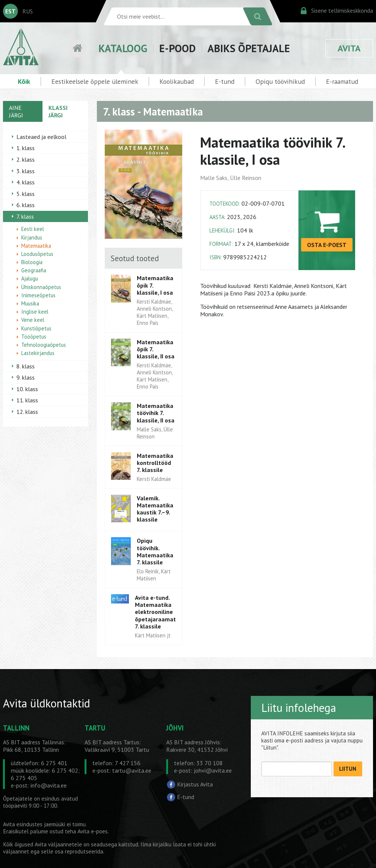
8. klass (26, 366)
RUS (28, 11)
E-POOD (177, 48)
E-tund (225, 81)
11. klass (27, 400)
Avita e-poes (93, 831)
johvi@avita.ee (213, 770)
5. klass (26, 194)
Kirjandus (32, 237)
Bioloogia (32, 262)
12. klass (27, 412)
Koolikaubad (177, 81)
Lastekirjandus (38, 353)
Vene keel (33, 320)
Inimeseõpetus (38, 295)
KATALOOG (123, 48)
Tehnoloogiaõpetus (44, 345)
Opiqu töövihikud (280, 81)
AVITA (349, 48)
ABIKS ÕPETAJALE (249, 48)
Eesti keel (33, 229)
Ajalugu (30, 278)
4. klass (26, 182)
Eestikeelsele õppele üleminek (95, 81)
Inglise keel (35, 312)
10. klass (27, 389)
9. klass (26, 377)
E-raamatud (342, 81)
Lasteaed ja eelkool (41, 137)
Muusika (30, 303)
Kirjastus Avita (195, 784)
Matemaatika (36, 246)
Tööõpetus (34, 337)
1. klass (26, 148)
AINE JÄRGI (16, 111)
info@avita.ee (49, 785)
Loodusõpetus (37, 254)
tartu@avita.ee (132, 770)
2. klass (26, 159)
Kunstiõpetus (36, 328)
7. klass (25, 216)
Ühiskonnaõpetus (41, 287)
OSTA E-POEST (327, 245)
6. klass (26, 205)
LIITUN (348, 769)
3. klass (26, 171)
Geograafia (34, 270)
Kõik (24, 81)
